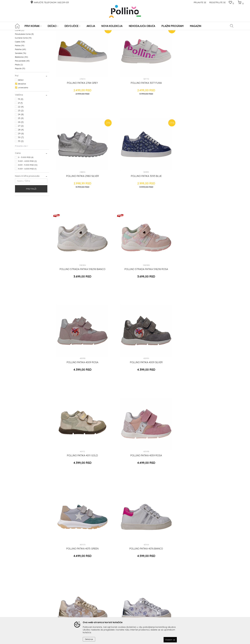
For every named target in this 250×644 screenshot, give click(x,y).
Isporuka (112, 592)
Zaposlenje (150, 602)
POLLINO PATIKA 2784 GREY (74, 96)
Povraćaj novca (115, 599)
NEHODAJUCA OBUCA (26, 45)
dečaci (21, 110)
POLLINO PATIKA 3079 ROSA (120, 399)
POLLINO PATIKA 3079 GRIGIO (167, 323)
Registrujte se (217, 2)
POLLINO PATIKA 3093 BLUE (213, 96)
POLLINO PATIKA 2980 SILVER (167, 96)
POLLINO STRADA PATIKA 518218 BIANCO (74, 173)
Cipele (20, 72)
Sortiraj (155, 37)
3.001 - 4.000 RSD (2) (27, 191)
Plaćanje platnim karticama (84, 606)
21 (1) (20, 133)
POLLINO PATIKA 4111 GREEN (213, 323)
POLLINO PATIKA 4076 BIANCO (213, 248)
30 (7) (21, 167)
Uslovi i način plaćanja (82, 602)
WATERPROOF (23, 49)
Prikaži (202, 37)
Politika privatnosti (79, 609)
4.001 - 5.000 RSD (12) (28, 195)
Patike (20, 76)
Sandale (21, 83)
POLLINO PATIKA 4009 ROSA (167, 172)
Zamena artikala (116, 602)
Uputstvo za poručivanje (82, 595)
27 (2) (21, 156)
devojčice (22, 114)
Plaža (19, 95)
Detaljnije (89, 639)
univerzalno (23, 118)
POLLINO (19, 32)
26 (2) (21, 152)
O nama (149, 592)
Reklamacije (114, 595)
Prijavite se (160, 564)
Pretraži (31, 219)
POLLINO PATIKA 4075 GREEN (167, 248)
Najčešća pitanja (116, 609)
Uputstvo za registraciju (82, 599)
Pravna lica (76, 592)
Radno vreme (152, 606)
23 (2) (21, 141)
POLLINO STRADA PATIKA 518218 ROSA (120, 173)
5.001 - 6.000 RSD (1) (27, 199)
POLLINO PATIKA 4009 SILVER (213, 172)
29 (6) (21, 164)
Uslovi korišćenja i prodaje (83, 613)
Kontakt (149, 595)
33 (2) (21, 171)
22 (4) (21, 137)
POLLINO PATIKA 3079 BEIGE (74, 399)
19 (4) (21, 129)
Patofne (20, 79)
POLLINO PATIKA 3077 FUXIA (120, 96)
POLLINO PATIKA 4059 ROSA (120, 248)
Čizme (20, 60)
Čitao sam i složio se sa (107, 570)
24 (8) (21, 144)
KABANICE (21, 53)
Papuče (20, 98)
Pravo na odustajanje (118, 606)
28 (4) (21, 160)
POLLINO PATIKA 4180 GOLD (167, 399)
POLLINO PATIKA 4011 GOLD (74, 248)
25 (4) (21, 148)
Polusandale (22, 91)
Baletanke (22, 87)
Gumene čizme (23, 68)
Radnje (149, 599)
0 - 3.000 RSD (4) (26, 187)
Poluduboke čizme (24, 64)
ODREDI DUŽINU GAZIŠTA (120, 613)
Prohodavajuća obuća (26, 56)
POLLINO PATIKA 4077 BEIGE (74, 323)
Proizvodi (29, 32)
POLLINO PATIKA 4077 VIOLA (120, 323)
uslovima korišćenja (120, 570)
